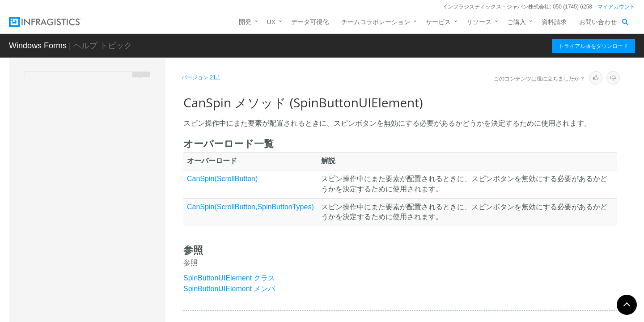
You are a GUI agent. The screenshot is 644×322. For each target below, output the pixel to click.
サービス (438, 22)
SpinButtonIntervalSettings (96, 119)
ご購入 (517, 22)
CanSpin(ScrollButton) (222, 179)
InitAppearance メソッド (110, 308)
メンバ (76, 165)
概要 (73, 149)
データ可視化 (310, 22)
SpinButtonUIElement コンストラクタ (114, 185)
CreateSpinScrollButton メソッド (118, 239)
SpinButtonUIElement (91, 135)
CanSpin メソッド (101, 219)
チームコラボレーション (376, 22)
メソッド (80, 205)
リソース (479, 22)
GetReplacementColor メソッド (116, 288)
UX (271, 22)
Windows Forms (38, 46)
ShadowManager (83, 103)
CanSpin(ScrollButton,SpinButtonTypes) (250, 207)
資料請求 (554, 22)
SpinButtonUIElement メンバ (229, 289)
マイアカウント (616, 7)
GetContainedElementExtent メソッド (119, 263)
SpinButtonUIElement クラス (229, 278)
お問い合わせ (598, 22)
